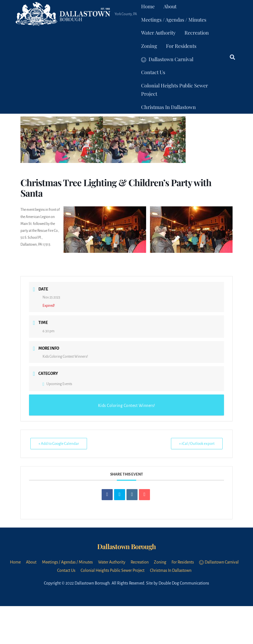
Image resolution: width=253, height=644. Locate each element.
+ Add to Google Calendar (59, 444)
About (170, 6)
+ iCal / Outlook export (197, 444)
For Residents (181, 46)
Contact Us (153, 72)
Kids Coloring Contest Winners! (65, 357)
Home (148, 6)
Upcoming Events (57, 384)
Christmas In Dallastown (168, 107)
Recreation (197, 33)
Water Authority (158, 33)
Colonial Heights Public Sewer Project (175, 90)
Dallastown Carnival (167, 59)
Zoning (149, 46)
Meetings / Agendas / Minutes (174, 20)
